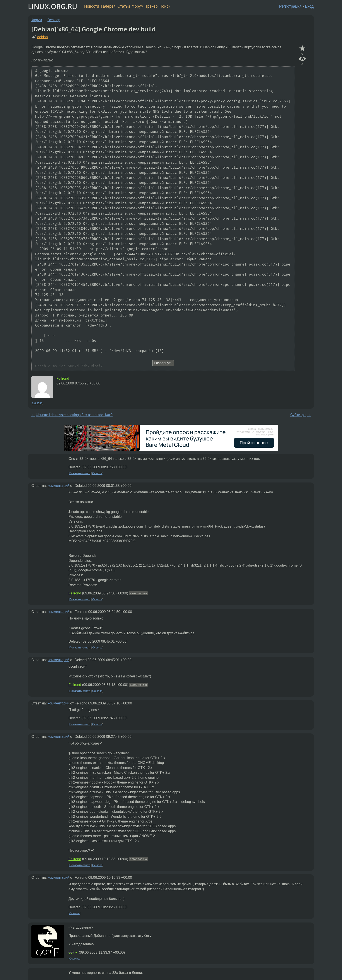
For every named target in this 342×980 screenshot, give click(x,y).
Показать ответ (80, 473)
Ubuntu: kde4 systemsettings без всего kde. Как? (74, 415)
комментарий (59, 486)
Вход (309, 6)
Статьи (124, 6)
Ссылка (37, 403)
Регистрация (290, 6)
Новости (92, 6)
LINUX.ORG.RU (53, 6)
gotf (71, 952)
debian (43, 37)
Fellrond (63, 378)
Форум (138, 6)
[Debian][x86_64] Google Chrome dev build (93, 29)
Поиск (165, 6)
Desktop (54, 20)
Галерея (108, 6)
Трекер (151, 6)
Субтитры (298, 415)
